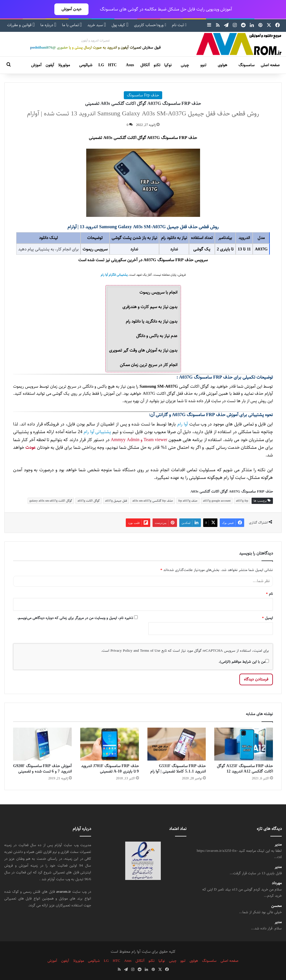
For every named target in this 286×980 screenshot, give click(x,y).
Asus (130, 65)
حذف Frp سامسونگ (143, 95)
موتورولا (64, 65)
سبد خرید (97, 25)
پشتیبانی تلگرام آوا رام (114, 275)
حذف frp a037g (188, 501)
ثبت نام (179, 25)
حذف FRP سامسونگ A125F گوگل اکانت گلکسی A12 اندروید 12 (245, 769)
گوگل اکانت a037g (89, 501)
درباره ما (48, 25)
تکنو (157, 65)
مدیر (278, 845)
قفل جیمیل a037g (116, 501)
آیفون (50, 65)
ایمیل (268, 618)
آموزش (36, 65)
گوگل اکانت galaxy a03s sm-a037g (51, 501)
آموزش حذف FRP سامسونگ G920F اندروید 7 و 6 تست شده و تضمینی (42, 769)
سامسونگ (246, 65)
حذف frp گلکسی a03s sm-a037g (153, 501)
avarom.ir (64, 892)
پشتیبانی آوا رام (97, 432)
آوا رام (183, 424)
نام (270, 594)
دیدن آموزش (71, 9)
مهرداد (277, 883)
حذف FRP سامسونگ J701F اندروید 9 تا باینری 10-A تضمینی (110, 769)
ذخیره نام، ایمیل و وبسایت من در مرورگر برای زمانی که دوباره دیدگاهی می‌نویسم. (75, 618)
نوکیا (168, 65)
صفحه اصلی (270, 65)
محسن (276, 906)
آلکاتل (145, 65)
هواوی (222, 65)
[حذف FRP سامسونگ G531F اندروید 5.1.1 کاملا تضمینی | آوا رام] (177, 744)
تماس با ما (72, 25)
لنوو (203, 65)
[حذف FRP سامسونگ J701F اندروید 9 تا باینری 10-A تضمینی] (110, 744)
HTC (112, 65)
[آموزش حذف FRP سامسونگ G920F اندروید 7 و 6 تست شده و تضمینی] (42, 744)
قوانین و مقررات (21, 25)
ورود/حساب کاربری (150, 25)
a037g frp (242, 501)
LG (101, 65)
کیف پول (120, 25)
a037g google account (217, 501)
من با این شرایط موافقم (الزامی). (244, 662)
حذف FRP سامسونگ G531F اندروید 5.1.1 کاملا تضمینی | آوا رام (178, 769)
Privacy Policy (121, 651)
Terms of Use (150, 651)
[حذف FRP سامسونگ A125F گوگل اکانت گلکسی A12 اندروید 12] (244, 744)
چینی (185, 65)
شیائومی (86, 65)
